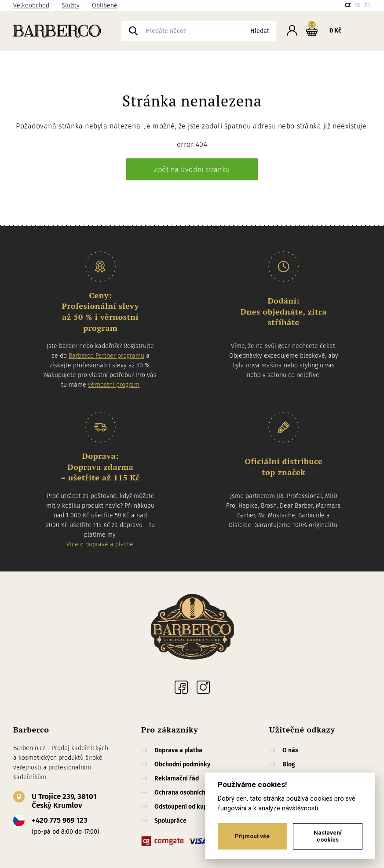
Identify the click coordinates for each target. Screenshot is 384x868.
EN (368, 5)
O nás (290, 750)
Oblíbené (105, 5)
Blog (289, 764)
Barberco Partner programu (106, 356)
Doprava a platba (178, 750)
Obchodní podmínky (182, 764)
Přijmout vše (252, 836)
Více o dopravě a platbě (100, 544)
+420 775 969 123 (60, 820)
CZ (348, 5)
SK (358, 5)
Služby (71, 5)
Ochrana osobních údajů (188, 793)
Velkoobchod (31, 5)
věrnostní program (114, 385)
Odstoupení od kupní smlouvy (196, 807)
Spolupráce (170, 821)
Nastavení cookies (328, 836)
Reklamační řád (177, 778)
